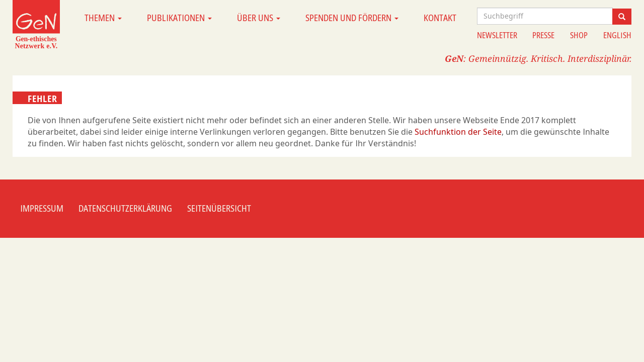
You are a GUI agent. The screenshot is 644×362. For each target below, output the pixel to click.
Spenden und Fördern (352, 18)
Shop (579, 35)
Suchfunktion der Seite (458, 132)
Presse (543, 35)
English (617, 35)
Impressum (42, 208)
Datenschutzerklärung (125, 208)
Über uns (259, 18)
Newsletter (497, 35)
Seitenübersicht (219, 208)
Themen (103, 18)
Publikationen (179, 18)
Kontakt (440, 18)
